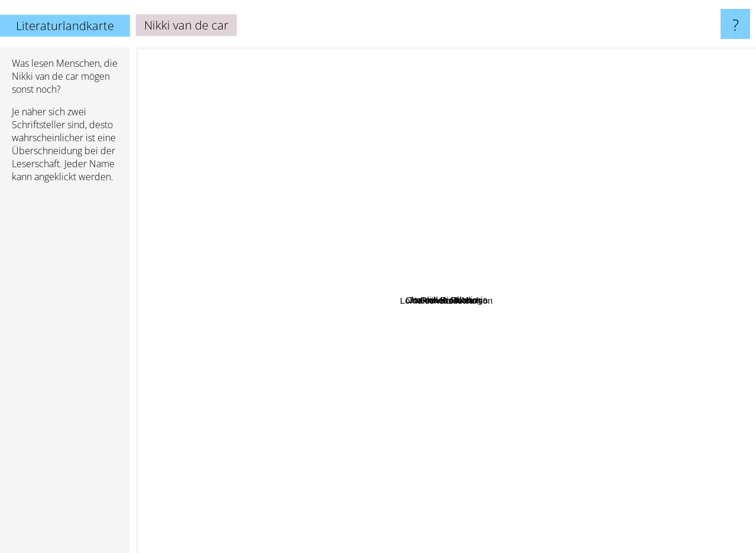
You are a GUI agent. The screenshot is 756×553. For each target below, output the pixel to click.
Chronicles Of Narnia (580, 270)
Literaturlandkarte (65, 26)
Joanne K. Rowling (257, 182)
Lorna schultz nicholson (474, 392)
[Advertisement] (65, 373)
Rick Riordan (438, 136)
